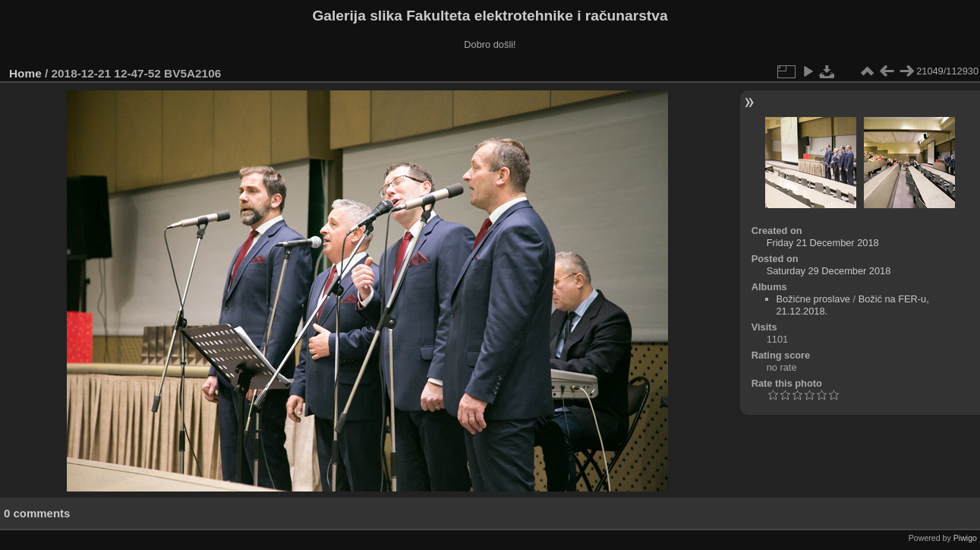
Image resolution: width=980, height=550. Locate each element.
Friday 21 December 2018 (823, 243)
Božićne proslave (813, 299)
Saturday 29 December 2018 (829, 271)
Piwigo (965, 538)
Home (25, 73)
